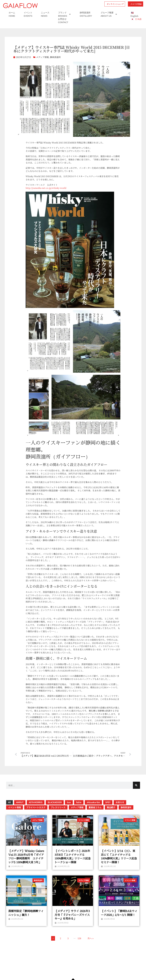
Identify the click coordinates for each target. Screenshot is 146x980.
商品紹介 (111, 812)
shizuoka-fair (93, 807)
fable (79, 807)
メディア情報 (42, 62)
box (69, 807)
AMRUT (20, 807)
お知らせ (120, 807)
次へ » (90, 943)
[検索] (136, 790)
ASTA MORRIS (36, 807)
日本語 (138, 24)
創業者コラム (95, 812)
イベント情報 (15, 812)
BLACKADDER (55, 807)
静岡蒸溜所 (55, 62)
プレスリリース (58, 812)
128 (79, 943)
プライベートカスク (36, 812)
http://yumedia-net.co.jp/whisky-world (46, 192)
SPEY (108, 807)
